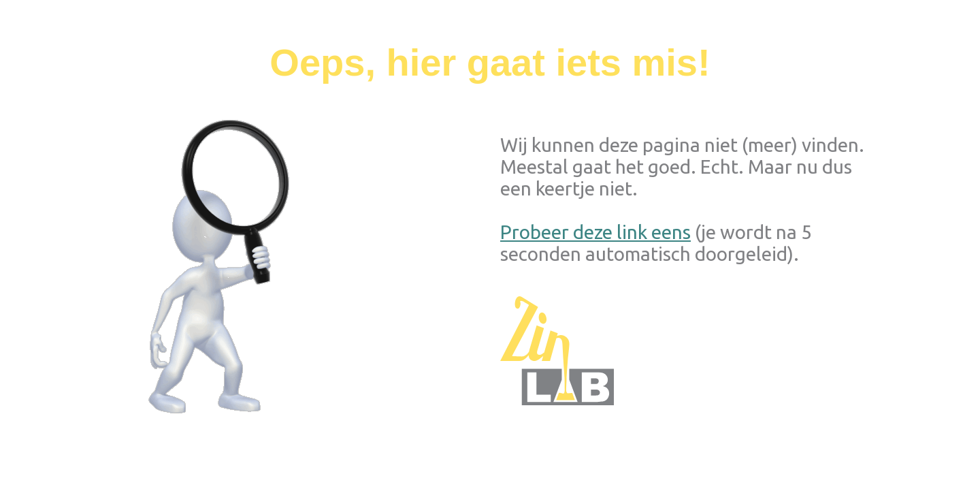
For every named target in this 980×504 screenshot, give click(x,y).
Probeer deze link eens (595, 232)
